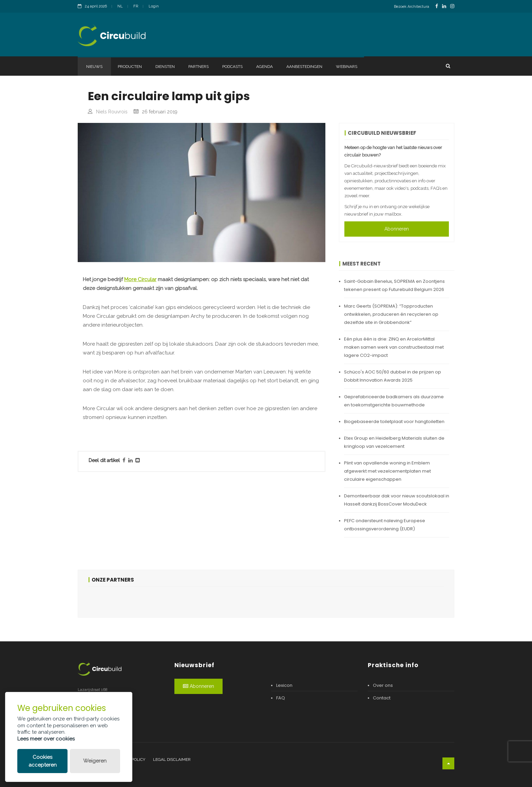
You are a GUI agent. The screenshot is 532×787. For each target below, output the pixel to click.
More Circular (140, 279)
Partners (198, 67)
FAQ (281, 698)
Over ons (383, 685)
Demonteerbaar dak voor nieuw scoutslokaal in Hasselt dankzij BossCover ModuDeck (397, 500)
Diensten (165, 67)
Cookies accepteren (43, 761)
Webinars (347, 67)
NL (120, 6)
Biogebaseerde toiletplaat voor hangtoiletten (394, 422)
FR (136, 6)
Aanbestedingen (304, 67)
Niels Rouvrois (112, 112)
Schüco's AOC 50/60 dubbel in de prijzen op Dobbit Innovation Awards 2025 (393, 376)
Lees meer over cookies (46, 739)
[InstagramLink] (452, 6)
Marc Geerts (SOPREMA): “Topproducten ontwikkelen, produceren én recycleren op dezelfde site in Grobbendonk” (391, 314)
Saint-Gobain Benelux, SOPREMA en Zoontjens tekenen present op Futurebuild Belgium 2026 (394, 285)
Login (154, 6)
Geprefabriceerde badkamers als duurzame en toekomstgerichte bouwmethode (394, 401)
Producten (130, 67)
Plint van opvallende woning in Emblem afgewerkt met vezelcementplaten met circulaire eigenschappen (387, 471)
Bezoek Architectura (412, 7)
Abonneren (397, 229)
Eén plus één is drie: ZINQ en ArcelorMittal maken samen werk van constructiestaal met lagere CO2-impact (394, 347)
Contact (382, 698)
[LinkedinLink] (444, 6)
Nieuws (94, 67)
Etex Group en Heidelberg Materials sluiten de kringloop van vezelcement (394, 442)
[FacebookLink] (437, 6)
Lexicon (284, 685)
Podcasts (232, 67)
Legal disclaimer (172, 759)
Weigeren (95, 761)
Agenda (264, 67)
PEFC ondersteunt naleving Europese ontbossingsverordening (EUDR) (385, 525)
